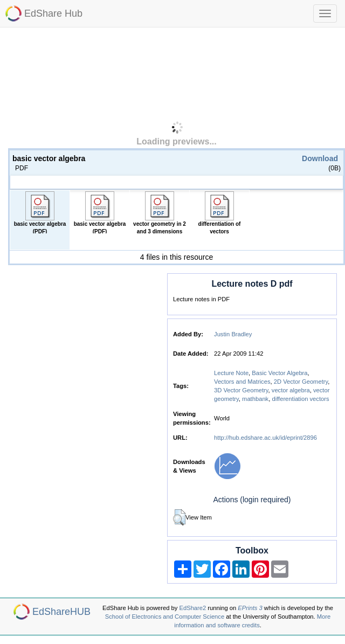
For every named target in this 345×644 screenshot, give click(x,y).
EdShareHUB (61, 612)
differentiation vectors (300, 399)
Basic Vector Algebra (280, 373)
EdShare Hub (53, 13)
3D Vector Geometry (241, 390)
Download (320, 158)
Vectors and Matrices (242, 382)
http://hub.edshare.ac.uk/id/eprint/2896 (265, 438)
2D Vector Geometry (301, 382)
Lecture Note (231, 373)
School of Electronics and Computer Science (165, 617)
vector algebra (291, 390)
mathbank (255, 399)
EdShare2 (193, 608)
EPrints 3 (250, 608)
